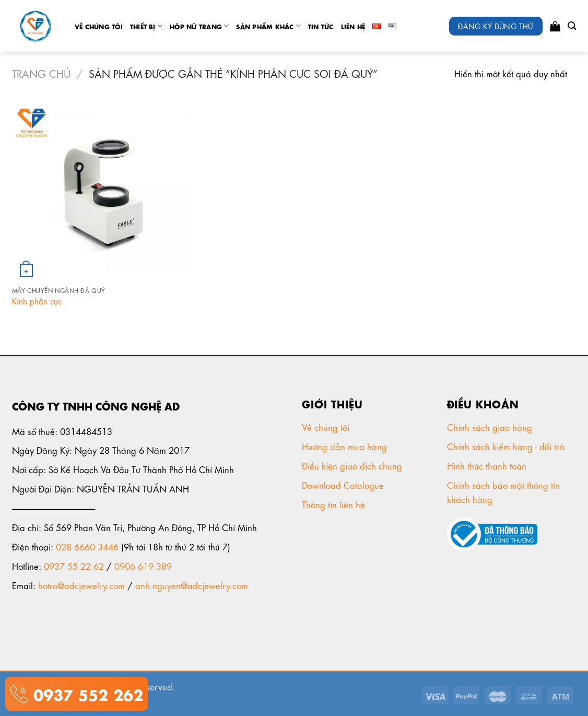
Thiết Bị (146, 26)
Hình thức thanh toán (488, 465)
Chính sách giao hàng (490, 427)
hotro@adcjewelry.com (81, 585)
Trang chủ (41, 73)
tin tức (321, 26)
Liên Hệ (353, 26)
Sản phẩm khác (268, 26)
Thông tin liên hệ (335, 504)
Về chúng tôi (99, 26)
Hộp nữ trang (199, 26)
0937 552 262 (86, 693)
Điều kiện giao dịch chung (353, 465)
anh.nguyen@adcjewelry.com (192, 585)
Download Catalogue (344, 485)
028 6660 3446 (87, 546)
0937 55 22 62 (74, 566)
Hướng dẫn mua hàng (344, 446)
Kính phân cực (37, 301)
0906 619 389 (143, 566)
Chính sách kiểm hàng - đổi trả (507, 446)
